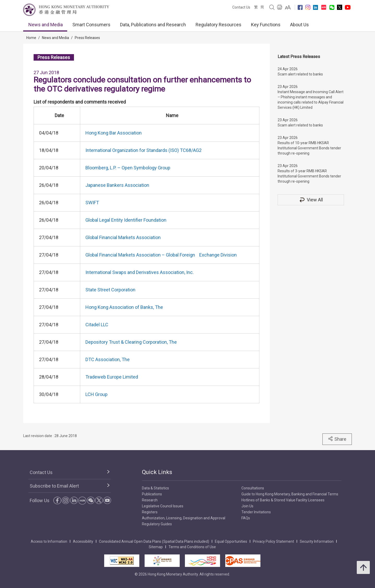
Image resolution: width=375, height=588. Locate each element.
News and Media (46, 25)
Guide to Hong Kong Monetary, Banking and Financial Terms (290, 494)
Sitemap (156, 547)
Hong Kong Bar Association (114, 133)
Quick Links (157, 472)
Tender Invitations (256, 512)
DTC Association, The (108, 359)
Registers (150, 512)
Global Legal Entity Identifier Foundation (126, 220)
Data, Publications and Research (153, 25)
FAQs (246, 518)
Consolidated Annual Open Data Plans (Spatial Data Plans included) (154, 541)
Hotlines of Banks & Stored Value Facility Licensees (283, 500)
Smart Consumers (91, 25)
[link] (288, 7)
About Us (299, 25)
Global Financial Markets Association (123, 237)
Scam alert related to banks (300, 74)
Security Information (317, 541)
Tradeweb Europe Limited (112, 377)
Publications (152, 494)
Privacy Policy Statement (273, 541)
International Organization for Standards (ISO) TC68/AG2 (143, 150)
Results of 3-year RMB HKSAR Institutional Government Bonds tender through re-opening (309, 176)
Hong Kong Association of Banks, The (124, 307)
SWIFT (92, 203)
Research (150, 500)
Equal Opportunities (231, 541)
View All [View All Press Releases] (311, 200)
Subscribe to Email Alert (54, 486)
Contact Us (241, 7)
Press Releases (87, 38)
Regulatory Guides (157, 524)
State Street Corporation (110, 290)
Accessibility (83, 541)
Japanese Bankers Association (117, 185)
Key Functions (266, 25)
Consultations (253, 488)
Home (31, 38)
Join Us (247, 506)
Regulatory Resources (218, 25)
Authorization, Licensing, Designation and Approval (184, 518)
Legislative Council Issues (163, 506)
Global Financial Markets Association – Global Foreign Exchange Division (161, 255)
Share (337, 439)
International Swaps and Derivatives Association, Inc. (140, 272)
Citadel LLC (97, 325)
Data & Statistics (155, 488)
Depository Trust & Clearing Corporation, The (131, 342)
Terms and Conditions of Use (192, 547)
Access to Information (49, 541)
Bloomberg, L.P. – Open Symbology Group (128, 168)
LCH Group (96, 394)
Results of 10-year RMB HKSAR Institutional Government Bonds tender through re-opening (309, 148)
